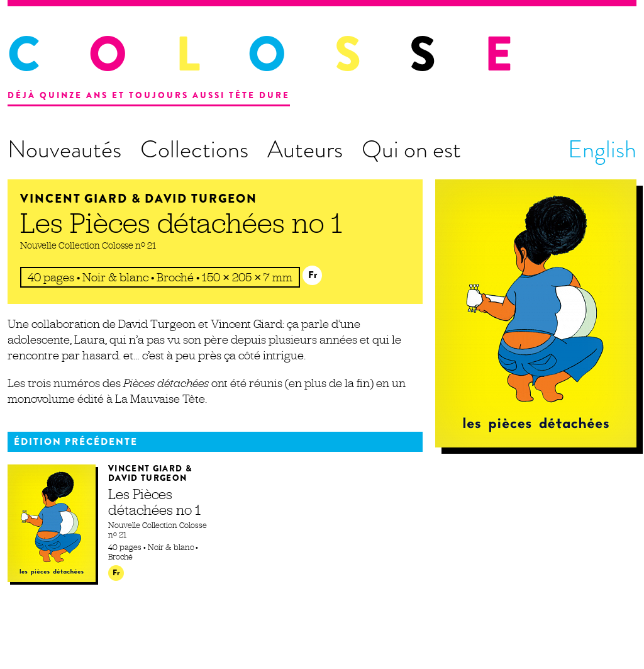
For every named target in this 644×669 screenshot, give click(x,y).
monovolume (41, 399)
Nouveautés (64, 149)
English (602, 149)
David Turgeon (201, 199)
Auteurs (305, 149)
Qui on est (411, 149)
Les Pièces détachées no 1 (181, 223)
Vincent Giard (74, 199)
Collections (194, 149)
